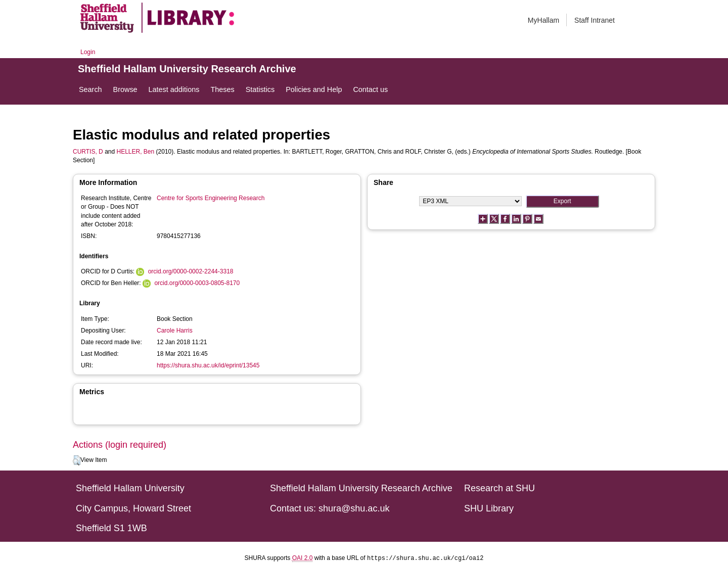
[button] (77, 460)
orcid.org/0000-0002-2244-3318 (191, 271)
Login (88, 52)
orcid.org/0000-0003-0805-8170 (197, 283)
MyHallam (543, 20)
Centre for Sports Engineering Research (211, 198)
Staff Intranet (595, 20)
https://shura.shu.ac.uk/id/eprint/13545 (208, 365)
